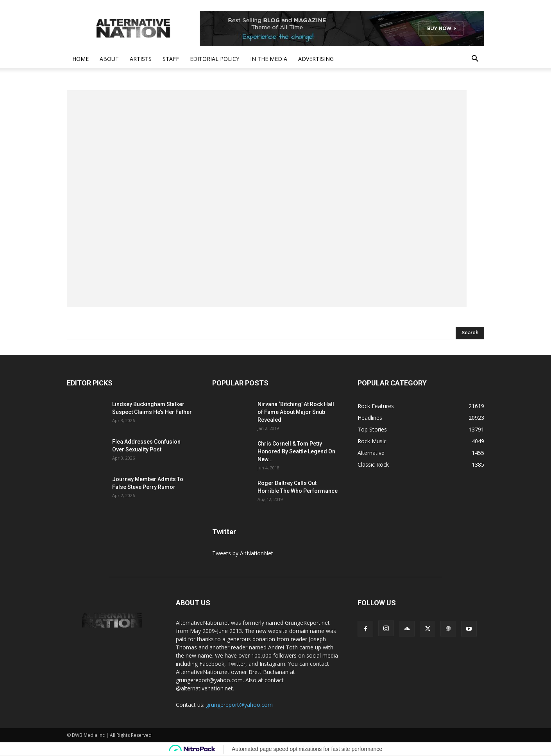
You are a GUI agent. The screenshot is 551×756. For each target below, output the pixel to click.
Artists (141, 59)
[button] (475, 60)
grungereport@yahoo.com (239, 705)
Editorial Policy (215, 59)
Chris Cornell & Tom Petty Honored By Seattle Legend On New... (296, 451)
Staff (171, 59)
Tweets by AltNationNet (243, 553)
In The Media (269, 59)
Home (81, 59)
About (109, 59)
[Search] (470, 333)
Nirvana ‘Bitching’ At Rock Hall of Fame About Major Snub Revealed (296, 412)
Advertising (316, 59)
